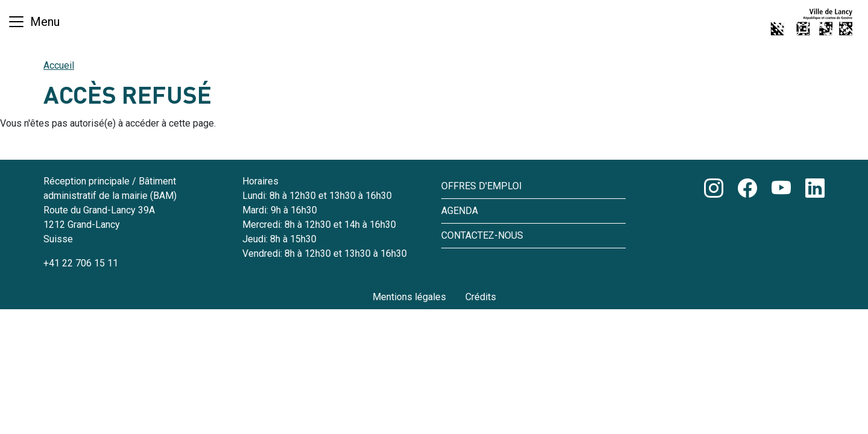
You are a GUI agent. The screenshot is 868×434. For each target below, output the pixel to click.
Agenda (460, 211)
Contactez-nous (482, 235)
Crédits (481, 297)
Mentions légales (409, 297)
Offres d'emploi (482, 186)
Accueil (59, 65)
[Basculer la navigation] (33, 22)
